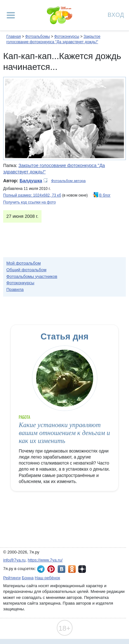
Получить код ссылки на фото (29, 202)
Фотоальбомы (37, 37)
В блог (105, 195)
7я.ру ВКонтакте (61, 569)
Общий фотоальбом (26, 270)
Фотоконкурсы (67, 37)
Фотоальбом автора (68, 181)
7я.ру (82, 569)
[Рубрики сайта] (11, 15)
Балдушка (31, 181)
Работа (24, 417)
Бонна (28, 578)
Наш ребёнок (48, 578)
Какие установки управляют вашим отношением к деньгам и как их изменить (64, 433)
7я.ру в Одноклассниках (72, 569)
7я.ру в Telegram (41, 569)
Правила (15, 289)
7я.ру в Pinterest (51, 569)
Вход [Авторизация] (116, 14)
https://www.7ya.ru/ (45, 560)
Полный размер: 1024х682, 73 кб (32, 195)
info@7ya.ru (14, 560)
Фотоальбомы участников (32, 276)
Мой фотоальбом (24, 263)
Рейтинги (12, 578)
